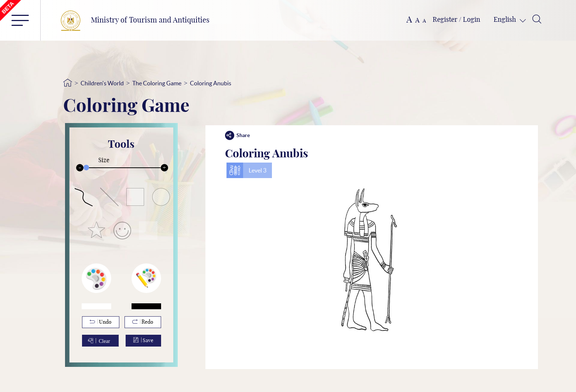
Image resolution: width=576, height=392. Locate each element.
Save (143, 340)
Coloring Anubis (211, 83)
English (506, 20)
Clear (104, 341)
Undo (101, 322)
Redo (143, 322)
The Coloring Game (157, 83)
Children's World (102, 83)
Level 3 (258, 170)
